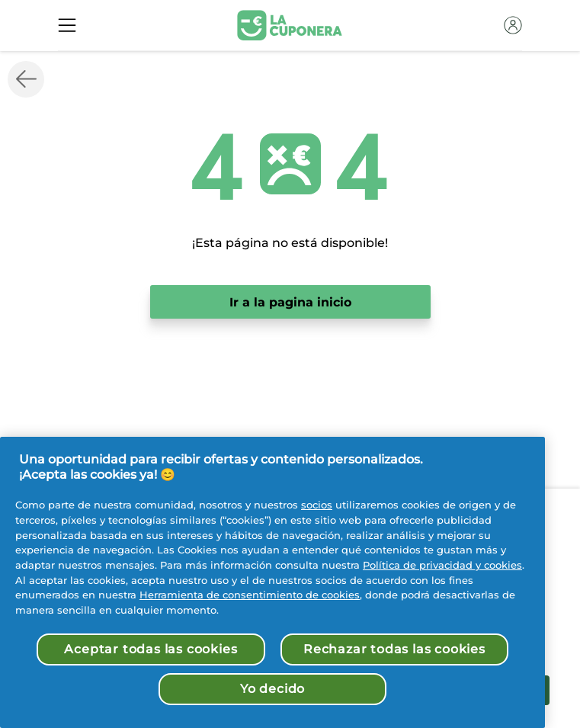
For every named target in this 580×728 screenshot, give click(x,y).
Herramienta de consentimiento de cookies (250, 595)
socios (317, 505)
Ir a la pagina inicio (290, 302)
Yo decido (272, 689)
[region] (272, 582)
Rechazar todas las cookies (394, 649)
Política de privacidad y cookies (442, 565)
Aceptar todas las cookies (151, 649)
